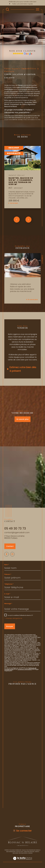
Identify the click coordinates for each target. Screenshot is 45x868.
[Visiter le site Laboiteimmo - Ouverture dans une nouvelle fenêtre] (22, 861)
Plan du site (20, 852)
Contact (42, 259)
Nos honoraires (11, 852)
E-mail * (7, 594)
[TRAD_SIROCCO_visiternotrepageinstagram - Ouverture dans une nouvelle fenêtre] (12, 554)
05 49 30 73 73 (15, 528)
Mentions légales (29, 852)
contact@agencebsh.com (17, 532)
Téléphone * (9, 584)
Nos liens (15, 853)
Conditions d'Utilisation (25, 669)
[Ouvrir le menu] (38, 9)
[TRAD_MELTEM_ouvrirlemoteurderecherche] (7, 9)
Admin (37, 852)
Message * (8, 604)
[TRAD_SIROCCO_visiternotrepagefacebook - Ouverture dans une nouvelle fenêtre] (7, 554)
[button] (28, 220)
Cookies (30, 853)
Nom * (7, 565)
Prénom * (8, 574)
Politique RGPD (23, 853)
